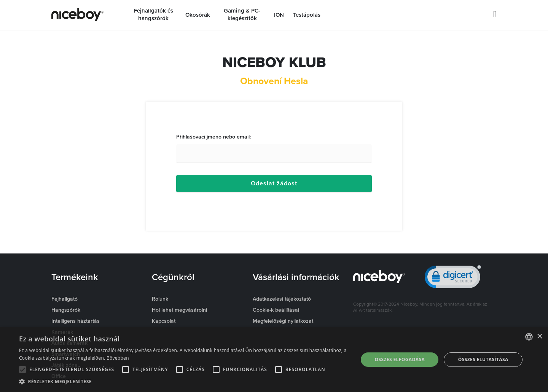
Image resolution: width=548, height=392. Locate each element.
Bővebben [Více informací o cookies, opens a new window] (118, 358)
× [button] (539, 337)
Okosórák (198, 15)
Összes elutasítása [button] (483, 359)
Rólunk (160, 299)
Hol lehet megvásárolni (179, 310)
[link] (453, 278)
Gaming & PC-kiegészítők (242, 14)
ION (279, 15)
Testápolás (307, 15)
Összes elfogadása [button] (400, 359)
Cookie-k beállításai (276, 310)
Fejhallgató (65, 299)
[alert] (274, 360)
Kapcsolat (164, 321)
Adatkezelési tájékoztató (282, 299)
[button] (184, 382)
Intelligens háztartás (76, 321)
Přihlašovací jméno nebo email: (213, 137)
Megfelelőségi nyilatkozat (283, 321)
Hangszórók (66, 310)
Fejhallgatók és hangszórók (154, 14)
